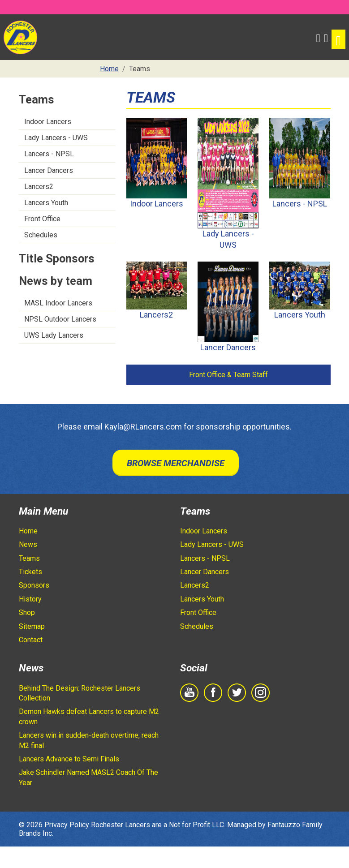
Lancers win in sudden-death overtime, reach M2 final (89, 740)
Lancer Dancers (49, 170)
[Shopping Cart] (326, 37)
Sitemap (32, 626)
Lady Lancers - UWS (56, 138)
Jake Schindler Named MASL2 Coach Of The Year (88, 777)
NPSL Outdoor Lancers (60, 319)
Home (28, 531)
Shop (27, 612)
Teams (29, 558)
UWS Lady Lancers (54, 335)
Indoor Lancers (48, 122)
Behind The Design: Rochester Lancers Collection (80, 693)
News (28, 544)
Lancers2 (39, 187)
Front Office (42, 219)
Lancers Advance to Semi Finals (69, 759)
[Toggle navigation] (338, 39)
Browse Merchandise (176, 463)
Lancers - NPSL (49, 154)
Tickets (30, 572)
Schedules (41, 235)
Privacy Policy (67, 825)
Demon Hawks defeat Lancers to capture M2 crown (89, 716)
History (30, 599)
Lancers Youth (46, 203)
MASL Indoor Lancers (58, 303)
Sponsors (34, 585)
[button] (318, 37)
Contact (31, 640)
